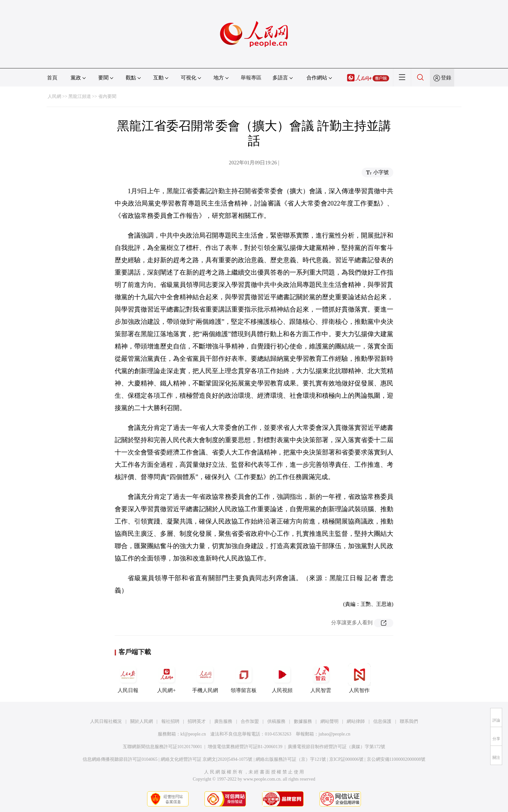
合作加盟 (250, 721)
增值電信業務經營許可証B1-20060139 (245, 747)
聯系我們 (409, 721)
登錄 (446, 78)
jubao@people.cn (334, 734)
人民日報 (128, 678)
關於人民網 (142, 721)
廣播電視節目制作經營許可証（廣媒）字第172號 (336, 747)
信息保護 (382, 721)
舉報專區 (251, 78)
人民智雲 (321, 678)
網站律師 (356, 721)
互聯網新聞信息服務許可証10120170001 (162, 747)
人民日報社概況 (106, 721)
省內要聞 (107, 96)
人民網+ (167, 678)
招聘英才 (197, 721)
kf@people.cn (193, 734)
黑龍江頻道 (80, 96)
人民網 (54, 96)
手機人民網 (205, 678)
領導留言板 (244, 678)
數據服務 (303, 721)
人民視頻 (282, 678)
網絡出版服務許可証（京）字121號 (291, 759)
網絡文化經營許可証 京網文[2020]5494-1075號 (207, 759)
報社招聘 (170, 721)
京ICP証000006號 (346, 759)
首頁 (52, 78)
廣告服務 (223, 721)
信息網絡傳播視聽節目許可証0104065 (120, 759)
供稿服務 (276, 721)
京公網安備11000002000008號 (396, 759)
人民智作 (359, 678)
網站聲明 (329, 721)
